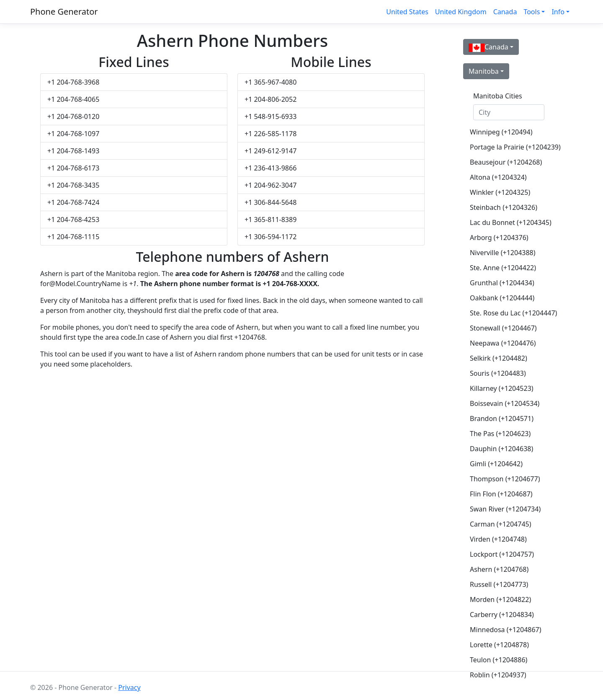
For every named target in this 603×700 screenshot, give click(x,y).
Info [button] (558, 12)
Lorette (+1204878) (499, 645)
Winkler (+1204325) (500, 192)
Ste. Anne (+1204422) (503, 268)
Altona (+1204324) (498, 177)
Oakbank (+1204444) (502, 298)
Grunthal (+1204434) (502, 283)
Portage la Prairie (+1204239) (512, 147)
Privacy (129, 687)
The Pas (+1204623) (500, 434)
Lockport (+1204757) (502, 554)
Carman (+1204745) (501, 524)
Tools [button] (532, 12)
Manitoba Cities (498, 96)
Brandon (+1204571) (502, 418)
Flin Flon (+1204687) (501, 494)
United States (407, 12)
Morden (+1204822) (500, 599)
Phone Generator (64, 12)
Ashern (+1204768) (499, 569)
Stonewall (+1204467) (503, 328)
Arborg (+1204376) (499, 238)
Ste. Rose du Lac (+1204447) (512, 313)
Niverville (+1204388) (503, 253)
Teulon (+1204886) (499, 660)
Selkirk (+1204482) (499, 358)
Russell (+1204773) (499, 584)
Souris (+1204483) (498, 373)
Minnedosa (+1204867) (506, 630)
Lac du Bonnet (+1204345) (511, 222)
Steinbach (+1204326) (504, 207)
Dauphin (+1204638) (501, 449)
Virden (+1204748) (498, 539)
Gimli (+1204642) (496, 464)
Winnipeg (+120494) (501, 132)
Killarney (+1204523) (502, 388)
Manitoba (484, 71)
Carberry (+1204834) (502, 615)
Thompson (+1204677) (505, 479)
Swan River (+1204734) (505, 509)
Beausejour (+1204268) (506, 162)
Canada (505, 12)
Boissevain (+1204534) (505, 403)
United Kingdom (461, 12)
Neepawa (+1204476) (503, 343)
